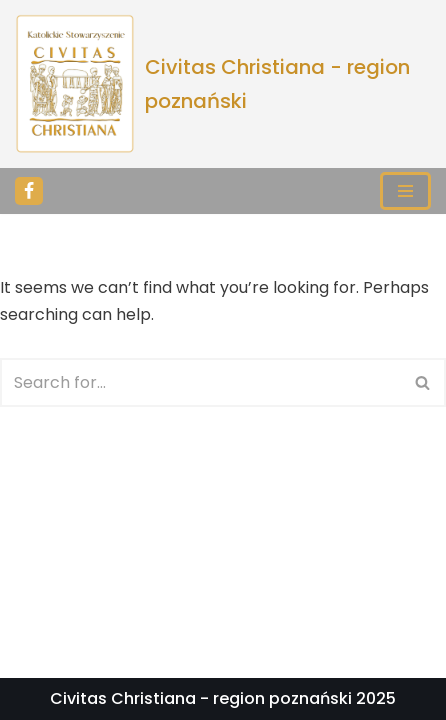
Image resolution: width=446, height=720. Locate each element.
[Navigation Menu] (405, 191)
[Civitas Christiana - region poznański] (223, 84)
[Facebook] (29, 191)
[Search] (200, 382)
